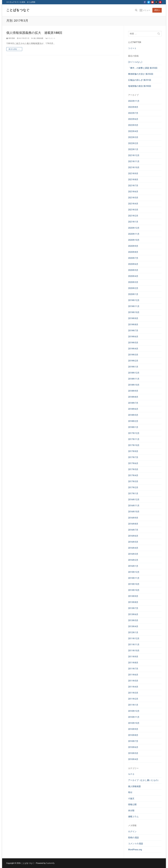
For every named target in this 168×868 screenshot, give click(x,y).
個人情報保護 (37, 38)
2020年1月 (133, 294)
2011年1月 (133, 705)
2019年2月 (133, 361)
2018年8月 (133, 397)
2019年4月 (133, 349)
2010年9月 (133, 729)
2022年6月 (133, 119)
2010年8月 (133, 735)
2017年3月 (133, 481)
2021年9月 (133, 174)
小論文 (131, 798)
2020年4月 (133, 276)
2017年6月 (133, 463)
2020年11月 (134, 234)
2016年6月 (133, 536)
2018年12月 (134, 373)
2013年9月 (133, 596)
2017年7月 (133, 457)
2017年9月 (133, 451)
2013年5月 (133, 620)
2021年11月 (134, 161)
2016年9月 (133, 518)
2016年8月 (133, 524)
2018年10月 (134, 385)
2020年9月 (133, 246)
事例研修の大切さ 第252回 (141, 74)
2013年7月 (133, 608)
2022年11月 (134, 101)
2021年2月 (133, 216)
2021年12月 (134, 155)
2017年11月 (134, 439)
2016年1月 (133, 566)
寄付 (130, 792)
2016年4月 (133, 548)
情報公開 (132, 804)
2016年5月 (133, 542)
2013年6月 (133, 614)
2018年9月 (133, 391)
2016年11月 (134, 506)
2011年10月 (134, 651)
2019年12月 (134, 300)
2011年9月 (133, 657)
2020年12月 (134, 228)
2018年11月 (134, 379)
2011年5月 (133, 681)
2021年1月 (133, 222)
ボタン (157, 10)
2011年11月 (134, 645)
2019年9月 (133, 318)
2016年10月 (134, 512)
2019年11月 (134, 306)
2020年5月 (133, 270)
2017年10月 (134, 445)
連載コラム (133, 817)
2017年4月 (133, 475)
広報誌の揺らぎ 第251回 (140, 80)
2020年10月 (134, 240)
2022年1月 (133, 149)
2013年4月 (133, 626)
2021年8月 (133, 180)
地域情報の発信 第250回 (140, 86)
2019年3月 (133, 355)
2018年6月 (133, 409)
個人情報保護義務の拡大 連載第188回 (34, 33)
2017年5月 (133, 469)
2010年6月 (133, 747)
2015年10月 (134, 584)
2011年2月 (133, 699)
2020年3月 (133, 282)
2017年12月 (134, 433)
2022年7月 (133, 113)
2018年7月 (133, 403)
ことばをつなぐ (18, 10)
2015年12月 (134, 572)
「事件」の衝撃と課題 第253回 (143, 68)
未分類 (131, 811)
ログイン (132, 831)
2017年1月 (133, 494)
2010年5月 (133, 753)
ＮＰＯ (131, 774)
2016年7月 (133, 530)
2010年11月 (134, 717)
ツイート (132, 48)
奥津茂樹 (11, 38)
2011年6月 (133, 675)
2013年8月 (133, 602)
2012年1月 (133, 632)
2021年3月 (133, 210)
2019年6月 (133, 337)
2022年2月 (133, 143)
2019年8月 (133, 325)
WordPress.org (135, 850)
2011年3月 (133, 693)
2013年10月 (134, 590)
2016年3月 (133, 554)
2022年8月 (133, 107)
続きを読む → (14, 49)
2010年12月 (134, 711)
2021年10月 (134, 167)
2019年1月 (133, 367)
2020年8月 (133, 252)
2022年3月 (133, 137)
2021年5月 (133, 198)
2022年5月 (133, 125)
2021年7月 (133, 186)
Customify (50, 863)
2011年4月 (133, 687)
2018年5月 (133, 415)
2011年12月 (134, 639)
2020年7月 (133, 258)
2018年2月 (133, 421)
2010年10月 (134, 723)
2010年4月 (133, 759)
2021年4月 (133, 204)
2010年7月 (133, 741)
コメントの (136, 844)
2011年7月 (133, 669)
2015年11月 (134, 578)
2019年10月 (134, 312)
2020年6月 (133, 264)
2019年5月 (133, 343)
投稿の (133, 838)
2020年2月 (133, 288)
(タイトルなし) (135, 62)
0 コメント (50, 38)
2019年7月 (133, 331)
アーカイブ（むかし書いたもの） (144, 780)
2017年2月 (133, 487)
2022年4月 (133, 131)
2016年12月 (134, 500)
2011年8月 (133, 663)
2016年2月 (133, 560)
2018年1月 (133, 427)
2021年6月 (133, 192)
